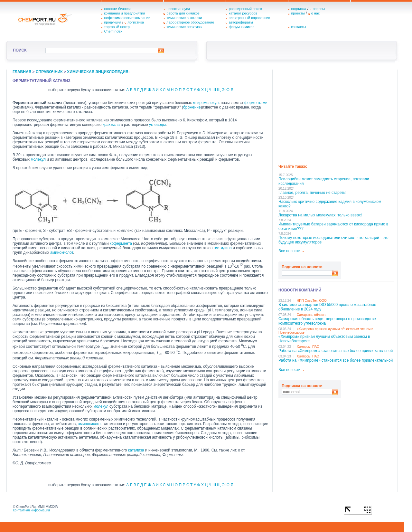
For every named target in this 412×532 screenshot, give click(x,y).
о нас (316, 13)
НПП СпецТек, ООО (312, 301)
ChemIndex (113, 31)
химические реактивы (184, 27)
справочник (49, 72)
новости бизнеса (118, 9)
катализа (136, 450)
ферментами (256, 103)
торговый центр (117, 27)
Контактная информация (31, 510)
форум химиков (242, 27)
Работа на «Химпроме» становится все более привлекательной (336, 351)
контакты (298, 27)
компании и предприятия (124, 13)
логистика (136, 22)
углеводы (157, 125)
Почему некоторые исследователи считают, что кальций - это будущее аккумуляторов (333, 240)
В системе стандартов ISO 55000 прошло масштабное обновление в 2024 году (327, 307)
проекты (298, 13)
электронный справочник (249, 18)
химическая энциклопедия (98, 72)
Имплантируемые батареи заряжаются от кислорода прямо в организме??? (333, 226)
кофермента (121, 243)
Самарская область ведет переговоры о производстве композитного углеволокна (327, 321)
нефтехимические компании (127, 18)
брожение (192, 107)
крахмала (111, 125)
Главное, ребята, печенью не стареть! (312, 193)
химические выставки (184, 18)
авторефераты (241, 22)
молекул (38, 159)
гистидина (223, 248)
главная (22, 72)
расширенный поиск (245, 9)
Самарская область (311, 315)
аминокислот (62, 252)
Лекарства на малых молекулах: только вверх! (320, 215)
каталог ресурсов (243, 13)
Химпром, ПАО (308, 347)
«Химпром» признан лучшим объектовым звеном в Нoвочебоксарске (324, 339)
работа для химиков (183, 13)
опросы (319, 9)
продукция (112, 22)
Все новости (289, 251)
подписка (299, 9)
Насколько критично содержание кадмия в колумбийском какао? (330, 204)
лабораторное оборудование (190, 22)
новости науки (178, 9)
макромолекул (206, 103)
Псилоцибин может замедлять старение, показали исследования (324, 181)
